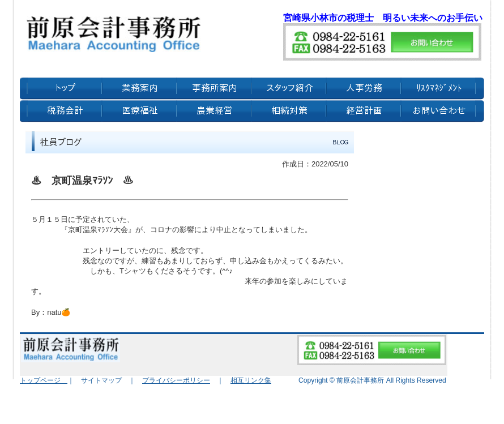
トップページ (44, 380)
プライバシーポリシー (176, 380)
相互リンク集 (251, 380)
